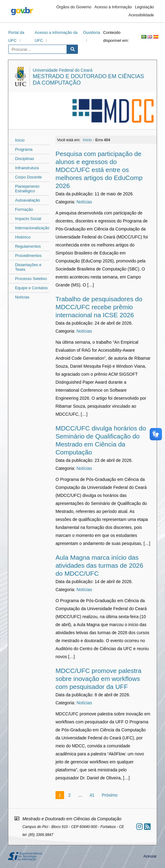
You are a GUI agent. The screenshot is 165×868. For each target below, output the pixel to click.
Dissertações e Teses (28, 267)
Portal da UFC (16, 36)
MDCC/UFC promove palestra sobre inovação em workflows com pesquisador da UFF (98, 679)
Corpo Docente (28, 177)
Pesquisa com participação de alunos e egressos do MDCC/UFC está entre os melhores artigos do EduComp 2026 (99, 170)
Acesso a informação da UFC (56, 36)
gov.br (22, 11)
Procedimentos (28, 256)
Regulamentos (28, 246)
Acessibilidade (141, 15)
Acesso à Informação (113, 7)
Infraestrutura (27, 168)
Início (20, 140)
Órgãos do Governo (74, 7)
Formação (24, 209)
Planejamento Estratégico (27, 189)
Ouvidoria (92, 32)
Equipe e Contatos (31, 288)
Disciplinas (25, 159)
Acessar (150, 856)
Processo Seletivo (31, 279)
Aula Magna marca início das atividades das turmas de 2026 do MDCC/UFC (99, 565)
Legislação (144, 7)
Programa (24, 149)
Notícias (22, 297)
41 (92, 795)
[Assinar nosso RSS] (147, 827)
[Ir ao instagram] (139, 827)
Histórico (23, 237)
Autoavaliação (28, 200)
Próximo (110, 795)
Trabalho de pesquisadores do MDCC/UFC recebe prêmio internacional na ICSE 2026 (99, 307)
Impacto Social (28, 219)
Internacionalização (32, 228)
